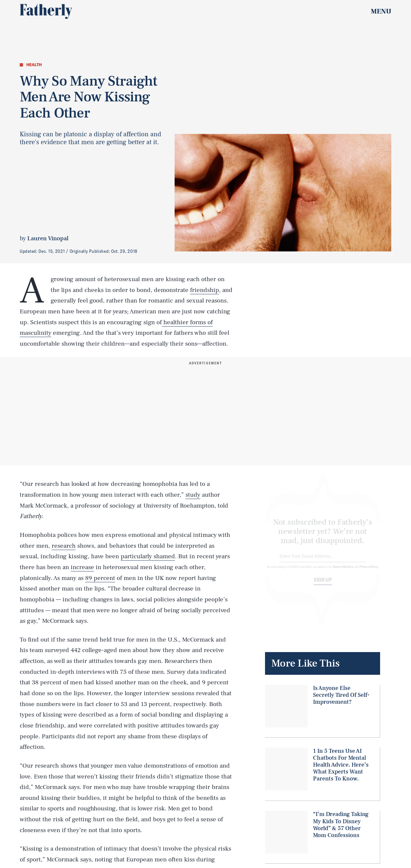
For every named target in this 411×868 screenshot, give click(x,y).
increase (82, 567)
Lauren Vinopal (48, 238)
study (193, 495)
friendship (205, 290)
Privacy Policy (369, 572)
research (64, 546)
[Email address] (323, 562)
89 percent (100, 578)
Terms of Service (343, 572)
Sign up (323, 585)
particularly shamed (148, 556)
